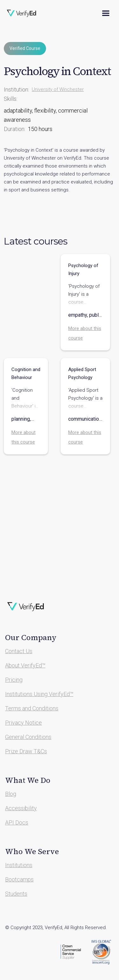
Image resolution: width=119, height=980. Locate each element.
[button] (106, 13)
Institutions (19, 865)
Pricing (14, 680)
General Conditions (28, 737)
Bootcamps (19, 879)
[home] (26, 13)
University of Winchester (58, 89)
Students (16, 894)
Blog (11, 794)
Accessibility (21, 808)
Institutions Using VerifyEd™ (39, 694)
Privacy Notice (23, 723)
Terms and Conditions (32, 708)
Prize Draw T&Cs (26, 751)
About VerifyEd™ (25, 665)
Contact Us (19, 651)
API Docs (17, 822)
